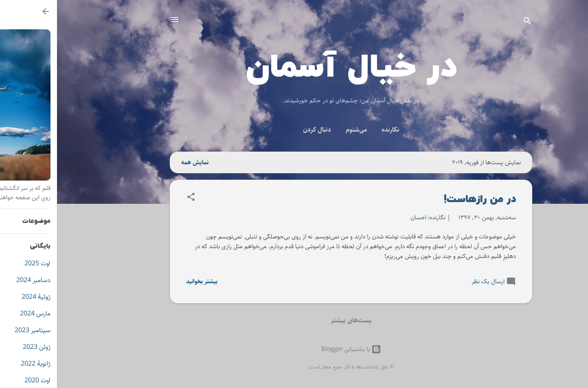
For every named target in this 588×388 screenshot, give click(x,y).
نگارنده (333, 130)
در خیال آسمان (294, 68)
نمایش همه (138, 162)
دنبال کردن (260, 130)
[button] (134, 198)
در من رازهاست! (423, 199)
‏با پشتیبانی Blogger (294, 349)
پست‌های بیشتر (294, 321)
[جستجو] (470, 22)
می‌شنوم (299, 130)
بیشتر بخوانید (145, 281)
